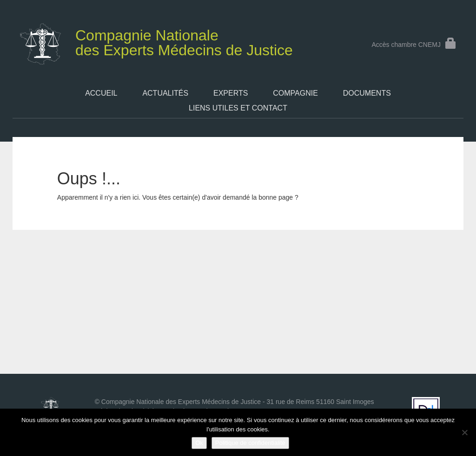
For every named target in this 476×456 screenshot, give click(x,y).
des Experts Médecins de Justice (163, 41)
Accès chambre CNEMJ (414, 45)
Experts (231, 93)
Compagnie (295, 93)
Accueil (101, 93)
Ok (199, 443)
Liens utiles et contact (238, 108)
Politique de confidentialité (250, 443)
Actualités (165, 93)
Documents (367, 93)
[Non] (464, 432)
